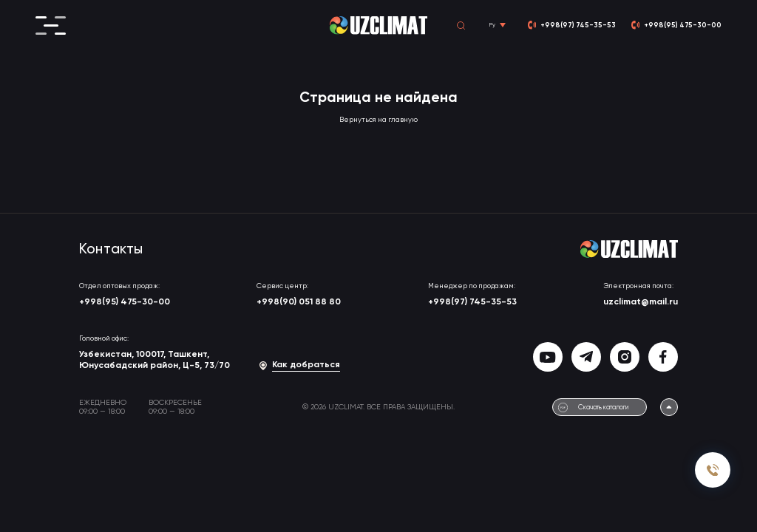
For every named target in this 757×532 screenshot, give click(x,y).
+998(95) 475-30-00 (125, 302)
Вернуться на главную (378, 120)
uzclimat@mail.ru (641, 302)
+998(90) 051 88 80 (299, 302)
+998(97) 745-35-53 (472, 302)
